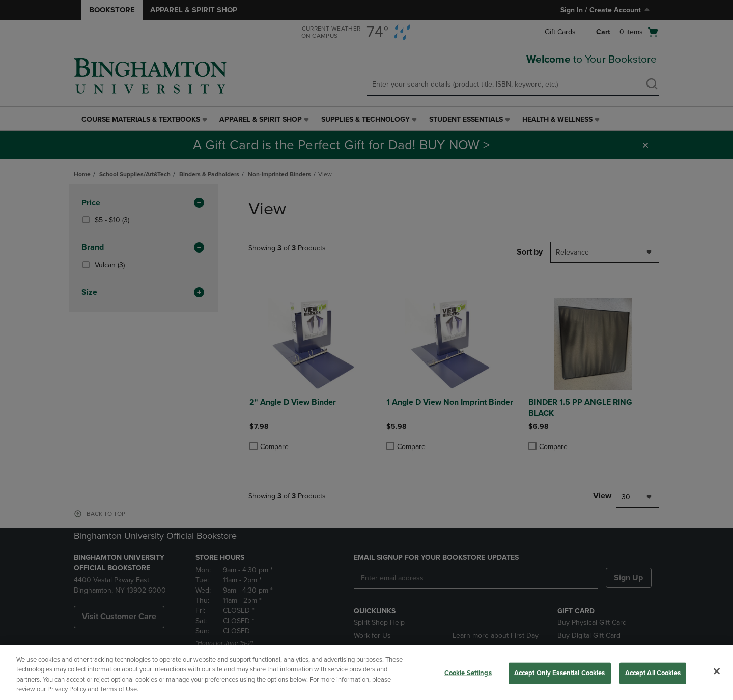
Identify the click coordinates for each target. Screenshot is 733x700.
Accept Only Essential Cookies (560, 673)
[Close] (717, 671)
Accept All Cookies (653, 673)
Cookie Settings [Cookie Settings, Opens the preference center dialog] (468, 673)
